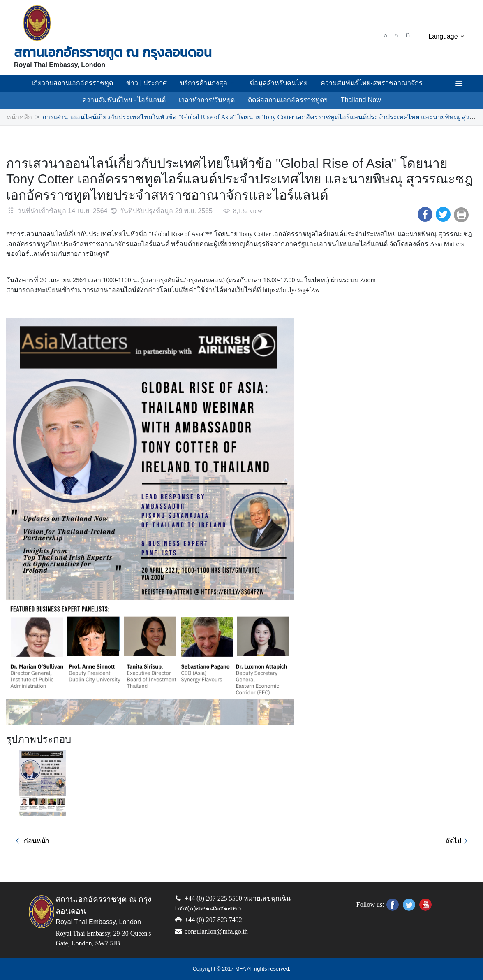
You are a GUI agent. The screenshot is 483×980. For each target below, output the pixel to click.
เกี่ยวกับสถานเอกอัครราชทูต (84, 83)
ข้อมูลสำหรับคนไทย (276, 83)
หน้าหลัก (18, 117)
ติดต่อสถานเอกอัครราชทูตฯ (282, 100)
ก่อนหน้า (30, 841)
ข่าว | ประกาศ (152, 83)
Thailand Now (353, 100)
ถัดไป (459, 841)
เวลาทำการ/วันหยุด (206, 100)
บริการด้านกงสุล (210, 83)
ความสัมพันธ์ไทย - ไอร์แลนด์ (129, 100)
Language (448, 37)
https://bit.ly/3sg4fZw (275, 290)
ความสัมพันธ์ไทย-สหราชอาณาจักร (367, 83)
